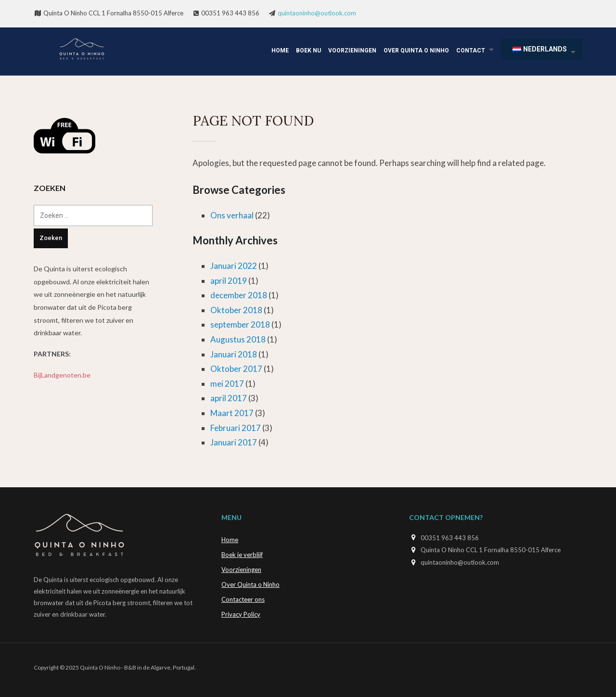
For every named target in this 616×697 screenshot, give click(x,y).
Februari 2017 (236, 428)
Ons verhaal (232, 215)
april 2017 (229, 398)
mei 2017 (227, 384)
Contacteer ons (243, 599)
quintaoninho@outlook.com (317, 13)
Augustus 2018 (238, 339)
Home (280, 51)
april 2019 (229, 281)
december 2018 (239, 295)
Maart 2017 (232, 413)
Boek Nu (308, 51)
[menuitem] (542, 49)
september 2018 (240, 324)
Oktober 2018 (236, 310)
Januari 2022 (234, 266)
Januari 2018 (234, 354)
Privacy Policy (241, 614)
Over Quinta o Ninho (416, 51)
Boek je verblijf (242, 555)
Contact (471, 51)
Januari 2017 (234, 442)
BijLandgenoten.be (62, 375)
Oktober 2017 (236, 369)
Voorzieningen (352, 51)
